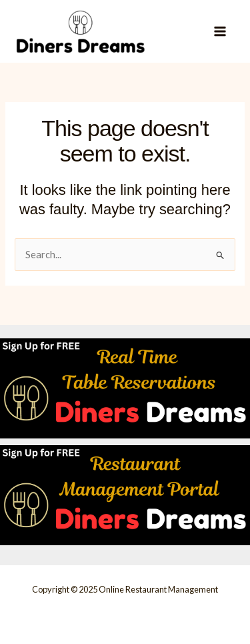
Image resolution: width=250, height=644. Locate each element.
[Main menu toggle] (220, 31)
